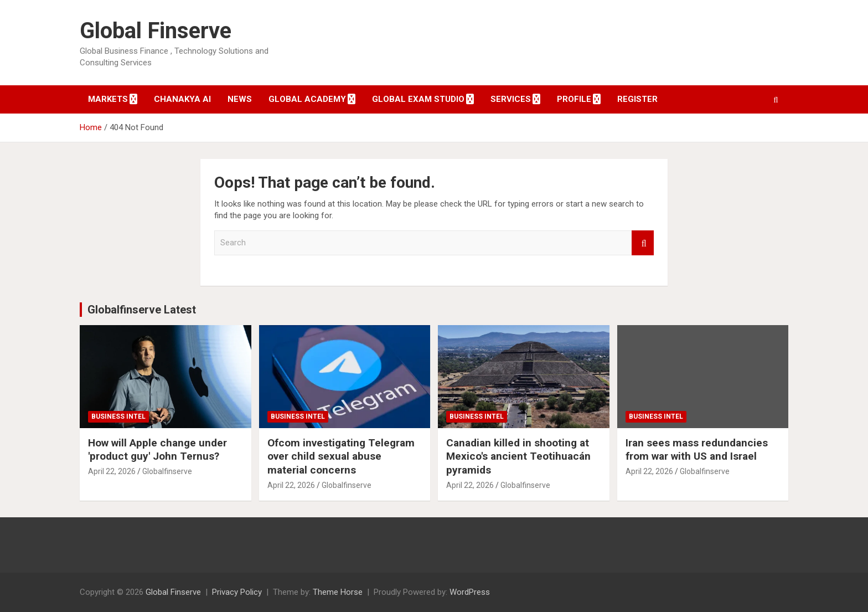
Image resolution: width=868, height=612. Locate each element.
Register (637, 99)
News (240, 99)
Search (643, 243)
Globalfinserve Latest (142, 310)
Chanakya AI (182, 99)
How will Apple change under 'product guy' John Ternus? (157, 450)
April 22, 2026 (112, 471)
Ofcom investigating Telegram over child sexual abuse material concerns (341, 456)
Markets (108, 99)
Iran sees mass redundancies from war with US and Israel (697, 450)
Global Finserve (156, 31)
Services (511, 99)
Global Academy (307, 99)
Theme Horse (338, 592)
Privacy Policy (237, 592)
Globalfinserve (167, 471)
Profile (574, 99)
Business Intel (118, 416)
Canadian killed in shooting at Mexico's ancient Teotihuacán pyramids (518, 456)
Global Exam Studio (418, 99)
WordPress (470, 592)
